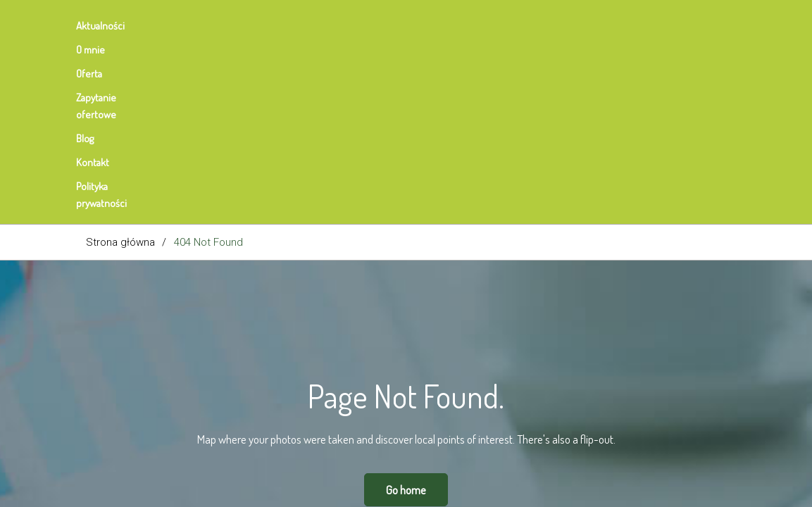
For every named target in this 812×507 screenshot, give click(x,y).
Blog (399, 26)
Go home (406, 312)
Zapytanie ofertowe (319, 26)
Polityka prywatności (542, 26)
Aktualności (110, 26)
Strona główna (120, 65)
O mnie (179, 26)
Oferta (236, 26)
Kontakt (454, 26)
